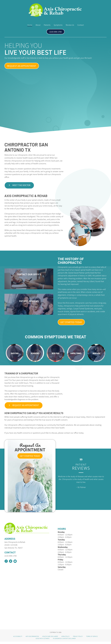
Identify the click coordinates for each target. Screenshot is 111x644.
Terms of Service (92, 638)
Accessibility (18, 638)
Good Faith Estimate (43, 641)
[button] (21, 66)
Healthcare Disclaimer (50, 638)
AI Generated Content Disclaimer (64, 641)
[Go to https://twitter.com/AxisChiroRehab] (11, 564)
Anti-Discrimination (32, 638)
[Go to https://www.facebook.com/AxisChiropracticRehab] (6, 564)
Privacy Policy (78, 638)
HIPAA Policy (65, 638)
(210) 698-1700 (11, 558)
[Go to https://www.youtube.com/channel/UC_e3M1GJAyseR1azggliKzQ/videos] (15, 564)
